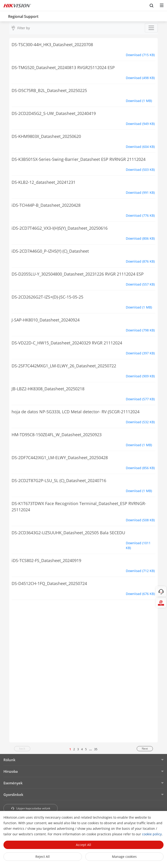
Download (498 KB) (140, 78)
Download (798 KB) (140, 330)
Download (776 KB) (140, 215)
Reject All (43, 857)
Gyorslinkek (13, 795)
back (22, 749)
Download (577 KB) (140, 399)
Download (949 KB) (140, 124)
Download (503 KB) (140, 170)
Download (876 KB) (140, 261)
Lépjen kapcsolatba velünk (31, 808)
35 (96, 749)
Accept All (83, 845)
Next (145, 749)
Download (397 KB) (140, 353)
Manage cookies (124, 857)
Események (13, 783)
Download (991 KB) (140, 192)
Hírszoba (11, 771)
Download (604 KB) (140, 147)
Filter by (24, 28)
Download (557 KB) (140, 284)
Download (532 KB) (140, 422)
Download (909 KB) (140, 376)
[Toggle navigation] (151, 28)
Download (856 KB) (140, 468)
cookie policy (152, 834)
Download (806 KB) (140, 238)
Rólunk (9, 760)
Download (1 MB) (139, 101)
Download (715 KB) (140, 55)
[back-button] (4, 15)
